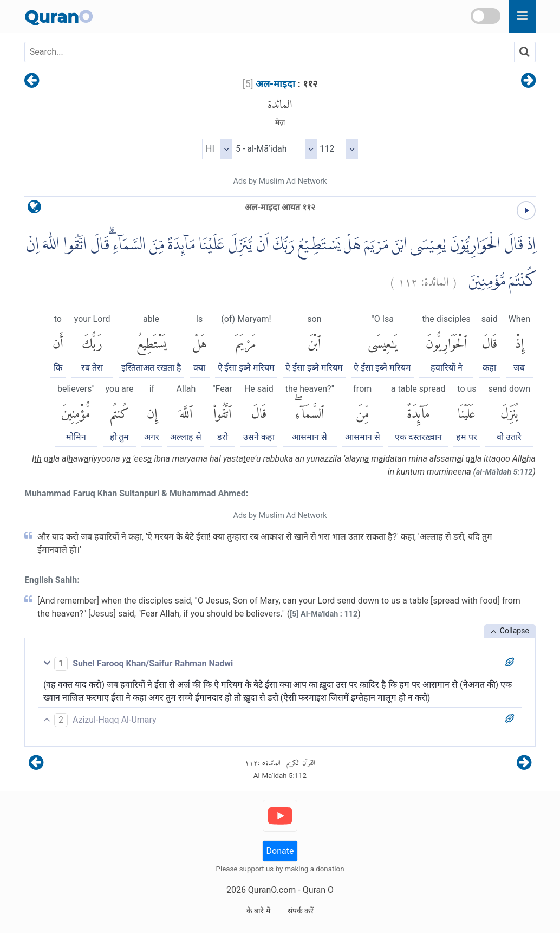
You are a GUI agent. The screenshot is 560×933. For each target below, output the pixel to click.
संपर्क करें (301, 911)
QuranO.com (272, 890)
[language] (34, 209)
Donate (280, 851)
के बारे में (258, 911)
